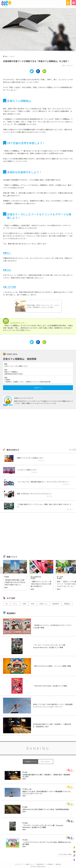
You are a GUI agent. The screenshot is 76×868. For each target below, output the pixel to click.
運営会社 (58, 864)
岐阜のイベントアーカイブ (24, 398)
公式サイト (38, 388)
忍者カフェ (43, 604)
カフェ (15, 604)
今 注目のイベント (30, 762)
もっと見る (73, 449)
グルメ (12, 56)
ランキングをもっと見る (65, 854)
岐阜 (6, 56)
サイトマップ (19, 864)
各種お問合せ (41, 864)
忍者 (33, 604)
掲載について (30, 864)
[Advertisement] (38, 429)
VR (7, 604)
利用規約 (50, 864)
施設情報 (56, 604)
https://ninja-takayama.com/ (68, 52)
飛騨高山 (67, 604)
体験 (24, 604)
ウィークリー (46, 762)
